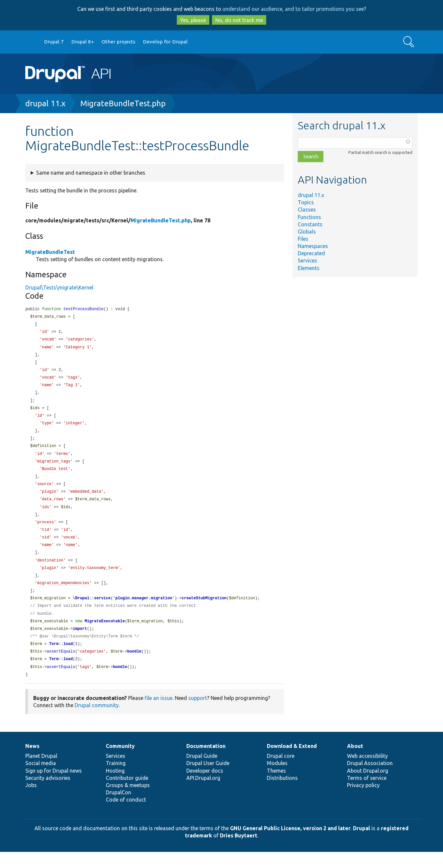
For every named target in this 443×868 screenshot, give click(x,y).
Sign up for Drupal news (54, 787)
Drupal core (281, 772)
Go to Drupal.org (32, 42)
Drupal (361, 844)
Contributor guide (127, 794)
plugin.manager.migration (144, 611)
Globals (307, 232)
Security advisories (48, 794)
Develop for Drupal (165, 42)
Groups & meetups (128, 801)
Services (307, 260)
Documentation (206, 762)
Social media (41, 779)
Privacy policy (363, 801)
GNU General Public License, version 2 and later (290, 844)
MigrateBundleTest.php (123, 103)
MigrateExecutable (105, 635)
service (102, 611)
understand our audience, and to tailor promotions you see (293, 9)
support (198, 714)
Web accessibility (367, 772)
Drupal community (97, 721)
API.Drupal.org (203, 794)
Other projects (118, 42)
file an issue (159, 714)
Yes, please (193, 20)
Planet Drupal (41, 772)
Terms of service (367, 794)
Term (54, 659)
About (355, 762)
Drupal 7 (54, 42)
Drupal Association (370, 779)
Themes (276, 787)
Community (120, 762)
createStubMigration (204, 611)
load (68, 659)
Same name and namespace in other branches (91, 173)
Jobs (31, 801)
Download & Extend (292, 762)
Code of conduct (126, 816)
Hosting (115, 787)
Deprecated (311, 253)
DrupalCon (118, 808)
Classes (307, 210)
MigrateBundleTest (50, 252)
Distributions (282, 794)
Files (303, 239)
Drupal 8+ (83, 42)
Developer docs (205, 787)
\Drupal (81, 611)
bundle (134, 667)
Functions (309, 217)
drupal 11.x (45, 103)
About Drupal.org (368, 787)
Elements (309, 268)
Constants (310, 224)
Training (116, 779)
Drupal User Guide (208, 779)
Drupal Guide (202, 772)
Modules (277, 779)
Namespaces (313, 246)
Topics (306, 202)
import (80, 643)
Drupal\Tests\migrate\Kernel (59, 287)
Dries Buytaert (239, 852)
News (32, 762)
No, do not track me (239, 20)
